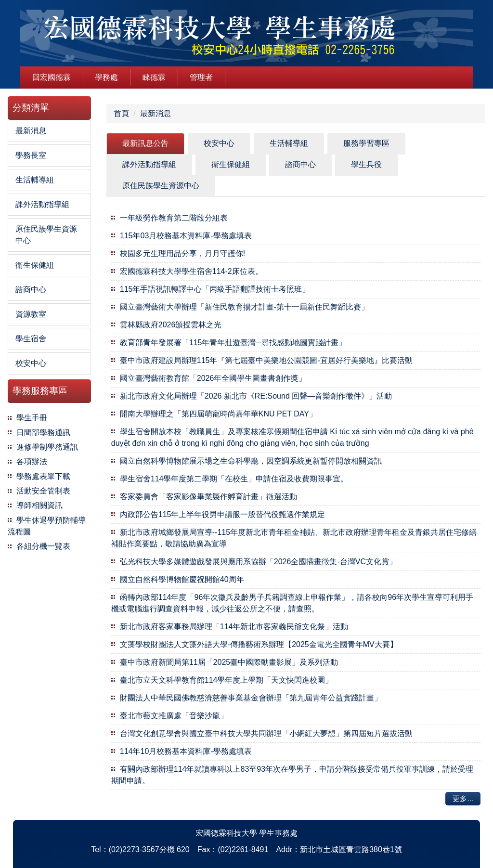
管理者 (201, 77)
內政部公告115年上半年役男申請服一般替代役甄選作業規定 (223, 514)
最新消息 (156, 113)
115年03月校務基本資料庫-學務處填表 (186, 236)
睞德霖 (154, 77)
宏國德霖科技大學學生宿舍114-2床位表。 (191, 271)
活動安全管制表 (43, 491)
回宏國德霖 (52, 77)
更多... (463, 798)
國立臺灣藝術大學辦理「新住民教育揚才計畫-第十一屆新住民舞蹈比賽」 (244, 307)
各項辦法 (32, 461)
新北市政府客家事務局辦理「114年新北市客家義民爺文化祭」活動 (234, 627)
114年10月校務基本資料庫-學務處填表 (186, 751)
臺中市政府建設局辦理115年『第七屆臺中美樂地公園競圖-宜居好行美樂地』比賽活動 (266, 360)
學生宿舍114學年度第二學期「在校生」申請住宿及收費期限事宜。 (234, 479)
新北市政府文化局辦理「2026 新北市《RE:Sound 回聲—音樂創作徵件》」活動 (256, 396)
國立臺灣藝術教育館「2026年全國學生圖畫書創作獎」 (213, 378)
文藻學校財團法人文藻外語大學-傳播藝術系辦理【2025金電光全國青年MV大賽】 (259, 644)
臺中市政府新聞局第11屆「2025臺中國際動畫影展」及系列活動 (229, 662)
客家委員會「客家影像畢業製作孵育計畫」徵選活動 (208, 497)
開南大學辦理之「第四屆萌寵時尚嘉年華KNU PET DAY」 (218, 414)
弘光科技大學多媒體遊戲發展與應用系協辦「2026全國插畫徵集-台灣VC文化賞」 (258, 562)
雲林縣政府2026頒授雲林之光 (171, 325)
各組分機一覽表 (43, 546)
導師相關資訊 (39, 505)
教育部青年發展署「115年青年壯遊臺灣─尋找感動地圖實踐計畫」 (233, 343)
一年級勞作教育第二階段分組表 (174, 218)
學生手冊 (32, 418)
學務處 (106, 77)
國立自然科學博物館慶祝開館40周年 (182, 579)
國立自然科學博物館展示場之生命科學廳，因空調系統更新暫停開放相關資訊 (251, 461)
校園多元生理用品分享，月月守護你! (182, 253)
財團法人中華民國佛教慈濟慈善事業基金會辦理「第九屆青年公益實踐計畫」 (251, 698)
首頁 (121, 113)
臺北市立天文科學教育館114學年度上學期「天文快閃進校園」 (227, 680)
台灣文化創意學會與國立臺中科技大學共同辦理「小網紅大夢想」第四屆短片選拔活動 (266, 733)
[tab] (145, 144)
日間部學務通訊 (43, 433)
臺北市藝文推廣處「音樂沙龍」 (174, 716)
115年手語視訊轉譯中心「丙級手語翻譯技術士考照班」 (215, 289)
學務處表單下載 (43, 476)
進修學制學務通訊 (47, 447)
